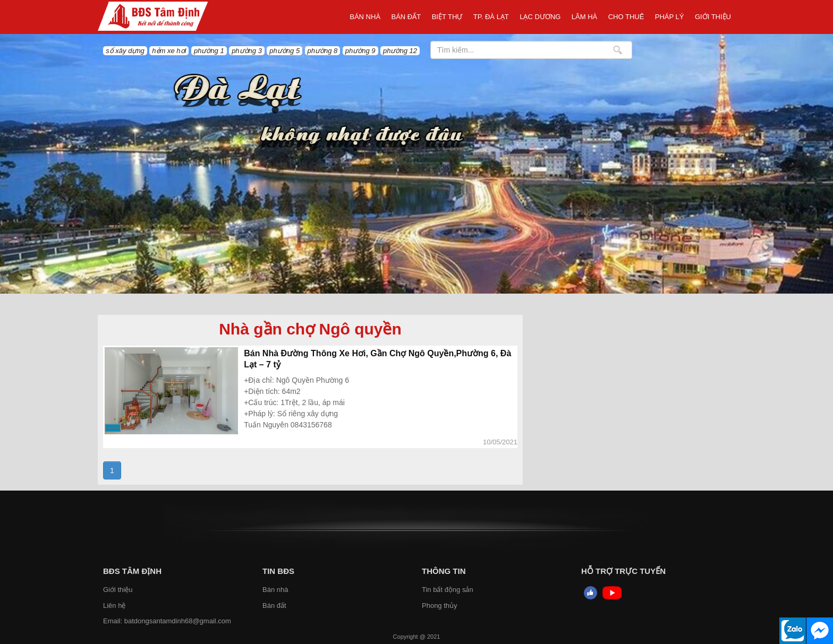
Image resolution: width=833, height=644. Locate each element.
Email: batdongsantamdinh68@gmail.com (167, 621)
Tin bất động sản (448, 590)
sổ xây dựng (125, 51)
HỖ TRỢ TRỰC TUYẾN (623, 571)
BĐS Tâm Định (132, 571)
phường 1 (209, 51)
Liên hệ (114, 606)
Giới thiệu (713, 17)
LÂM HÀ (584, 17)
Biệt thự (447, 17)
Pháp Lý (670, 17)
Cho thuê (626, 17)
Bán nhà (365, 17)
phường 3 (247, 51)
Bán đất (406, 17)
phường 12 (400, 51)
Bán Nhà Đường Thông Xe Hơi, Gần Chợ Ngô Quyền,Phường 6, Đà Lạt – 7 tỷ (377, 359)
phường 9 (360, 51)
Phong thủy (440, 606)
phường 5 (284, 51)
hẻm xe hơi (169, 51)
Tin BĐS (278, 571)
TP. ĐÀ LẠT (491, 17)
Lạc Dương (540, 17)
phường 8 (323, 51)
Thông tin (444, 571)
